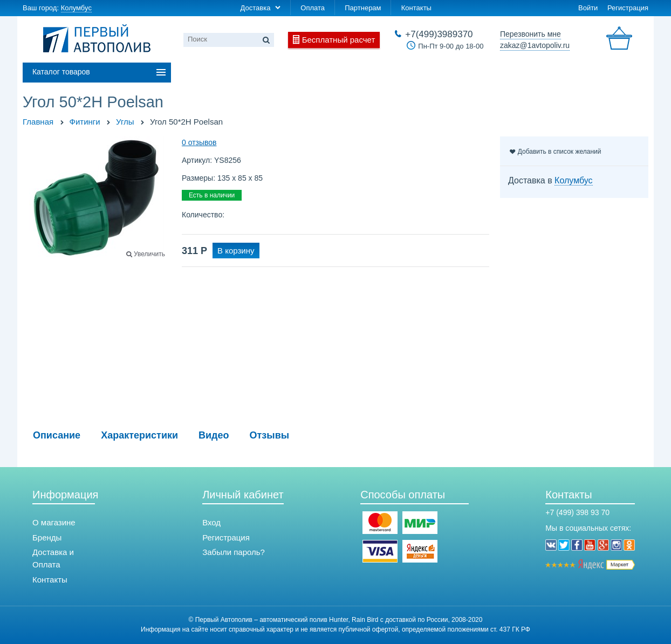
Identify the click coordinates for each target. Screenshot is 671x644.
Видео (214, 435)
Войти (588, 8)
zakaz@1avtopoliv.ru (535, 45)
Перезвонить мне (530, 34)
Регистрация (628, 8)
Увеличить (149, 254)
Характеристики (139, 435)
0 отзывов (199, 142)
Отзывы (270, 435)
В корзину (236, 251)
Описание (57, 435)
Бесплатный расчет (339, 40)
